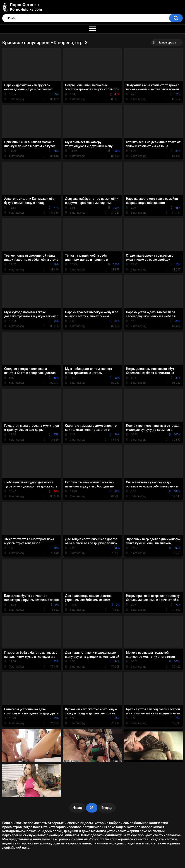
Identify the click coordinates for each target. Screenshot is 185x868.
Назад (77, 808)
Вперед (107, 808)
